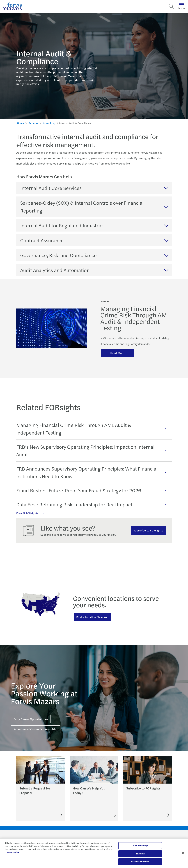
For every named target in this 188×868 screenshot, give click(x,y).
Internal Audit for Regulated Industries (62, 225)
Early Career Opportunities (31, 719)
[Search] (172, 6)
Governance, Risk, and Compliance (58, 255)
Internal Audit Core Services (51, 188)
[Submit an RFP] (47, 815)
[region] (94, 853)
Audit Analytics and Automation (55, 270)
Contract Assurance (42, 240)
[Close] (183, 853)
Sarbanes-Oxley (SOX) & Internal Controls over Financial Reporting (82, 207)
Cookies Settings (140, 845)
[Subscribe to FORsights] (157, 815)
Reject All (140, 854)
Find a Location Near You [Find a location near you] (92, 617)
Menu (182, 6)
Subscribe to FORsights (148, 530)
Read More (117, 353)
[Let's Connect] (101, 815)
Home (21, 123)
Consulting (49, 123)
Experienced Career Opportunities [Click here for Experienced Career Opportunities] (36, 729)
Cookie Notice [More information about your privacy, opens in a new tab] (13, 852)
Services (33, 123)
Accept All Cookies (140, 862)
